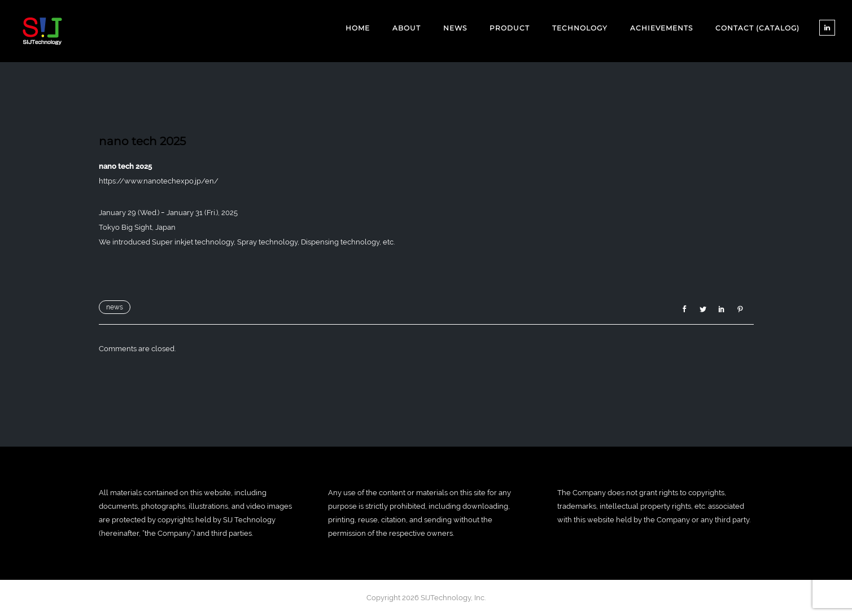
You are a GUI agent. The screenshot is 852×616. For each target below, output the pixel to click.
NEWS (455, 28)
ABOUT (407, 28)
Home (358, 28)
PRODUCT (510, 28)
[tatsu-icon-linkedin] (827, 28)
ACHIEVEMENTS (661, 28)
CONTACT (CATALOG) (757, 28)
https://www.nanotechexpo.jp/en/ (159, 181)
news (115, 307)
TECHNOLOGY (580, 28)
